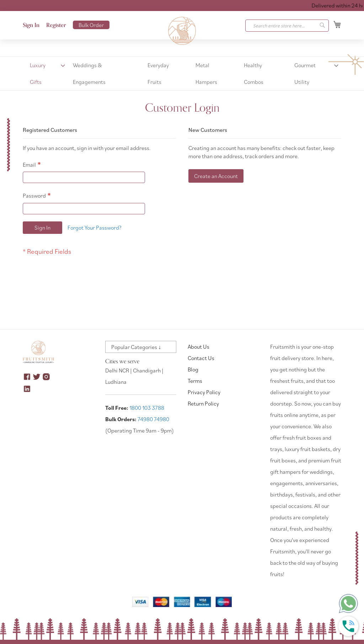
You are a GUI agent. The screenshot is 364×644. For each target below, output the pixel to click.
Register (56, 25)
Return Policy (203, 403)
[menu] (182, 74)
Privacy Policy (204, 392)
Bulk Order (91, 25)
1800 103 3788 (147, 408)
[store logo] (182, 31)
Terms (195, 381)
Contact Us (201, 358)
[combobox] (287, 26)
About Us (199, 347)
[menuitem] (45, 74)
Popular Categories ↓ (136, 347)
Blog (193, 369)
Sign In (31, 25)
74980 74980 (153, 419)
